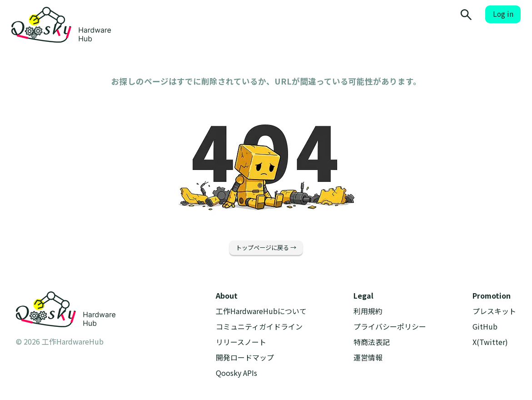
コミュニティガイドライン (259, 327)
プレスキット (494, 311)
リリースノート (241, 342)
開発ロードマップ (245, 357)
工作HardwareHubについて (261, 311)
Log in (503, 14)
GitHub (485, 327)
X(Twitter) (490, 342)
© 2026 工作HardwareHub (60, 341)
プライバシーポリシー (390, 327)
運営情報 (368, 357)
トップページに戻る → (266, 247)
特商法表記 (372, 342)
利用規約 (368, 311)
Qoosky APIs (236, 373)
